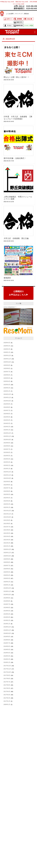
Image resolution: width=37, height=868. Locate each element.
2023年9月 (7, 443)
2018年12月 (7, 627)
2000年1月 (7, 704)
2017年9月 (7, 675)
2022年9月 (7, 482)
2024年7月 (7, 410)
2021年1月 (7, 546)
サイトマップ (19, 14)
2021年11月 (7, 514)
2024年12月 (7, 394)
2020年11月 (7, 553)
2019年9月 (7, 598)
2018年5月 (7, 649)
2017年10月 (7, 672)
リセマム (6, 326)
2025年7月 (7, 372)
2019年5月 (7, 611)
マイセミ (9, 25)
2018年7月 (7, 643)
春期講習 (7, 278)
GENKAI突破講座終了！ (10, 307)
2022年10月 (7, 478)
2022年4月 (7, 498)
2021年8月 (7, 524)
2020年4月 (7, 575)
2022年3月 (7, 501)
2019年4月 (7, 614)
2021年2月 (7, 543)
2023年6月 (7, 452)
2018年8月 (7, 640)
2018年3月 (7, 656)
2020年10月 (7, 556)
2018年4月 (7, 653)
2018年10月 (7, 633)
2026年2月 (7, 349)
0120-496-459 (32, 6)
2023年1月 (7, 469)
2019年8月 (7, 601)
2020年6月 (7, 569)
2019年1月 (7, 624)
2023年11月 (7, 436)
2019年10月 (7, 595)
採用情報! (20, 19)
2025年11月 (7, 359)
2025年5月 (7, 378)
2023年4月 (7, 459)
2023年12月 (7, 433)
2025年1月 (7, 391)
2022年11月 (7, 475)
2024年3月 (7, 423)
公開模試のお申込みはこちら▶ (18, 293)
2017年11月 (7, 669)
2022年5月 (7, 494)
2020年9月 (7, 559)
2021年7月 (7, 527)
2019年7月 (7, 604)
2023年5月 (7, 456)
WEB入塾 (30, 19)
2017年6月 (7, 685)
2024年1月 (7, 430)
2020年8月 (7, 562)
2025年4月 (7, 381)
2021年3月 (7, 540)
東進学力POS (19, 22)
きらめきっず (29, 25)
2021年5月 (7, 533)
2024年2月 (7, 427)
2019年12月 (7, 588)
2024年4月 (7, 420)
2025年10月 (7, 362)
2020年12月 (7, 549)
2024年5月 (7, 417)
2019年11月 (7, 591)
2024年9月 (7, 404)
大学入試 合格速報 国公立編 (16, 238)
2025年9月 (7, 365)
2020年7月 (7, 566)
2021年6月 (7, 530)
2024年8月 (7, 407)
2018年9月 (7, 637)
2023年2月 (7, 465)
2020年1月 (7, 585)
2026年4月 (7, 343)
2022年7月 (7, 488)
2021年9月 (7, 520)
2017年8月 (7, 679)
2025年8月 (7, 368)
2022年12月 (7, 472)
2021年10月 (7, 517)
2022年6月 (7, 491)
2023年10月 (7, 440)
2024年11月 (7, 397)
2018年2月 (7, 659)
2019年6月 (7, 607)
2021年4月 (7, 536)
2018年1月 (7, 662)
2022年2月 (7, 504)
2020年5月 (7, 572)
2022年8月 (7, 485)
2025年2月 (7, 388)
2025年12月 (7, 355)
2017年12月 (7, 666)
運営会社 (27, 14)
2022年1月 (7, 507)
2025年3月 (7, 385)
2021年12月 (7, 511)
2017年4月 (7, 691)
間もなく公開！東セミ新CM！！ (17, 77)
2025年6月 (7, 375)
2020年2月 (7, 582)
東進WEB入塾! (19, 25)
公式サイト (9, 19)
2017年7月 (7, 682)
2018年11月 (7, 630)
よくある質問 (10, 14)
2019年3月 (7, 617)
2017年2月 (7, 698)
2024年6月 (7, 414)
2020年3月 (7, 578)
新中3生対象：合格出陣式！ (15, 158)
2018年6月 (7, 646)
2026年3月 (7, 346)
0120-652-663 (32, 8)
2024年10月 (7, 401)
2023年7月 (7, 449)
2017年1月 (7, 701)
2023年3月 (7, 462)
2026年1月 (7, 352)
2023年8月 (7, 446)
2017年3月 (7, 695)
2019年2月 (7, 620)
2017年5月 (7, 688)
